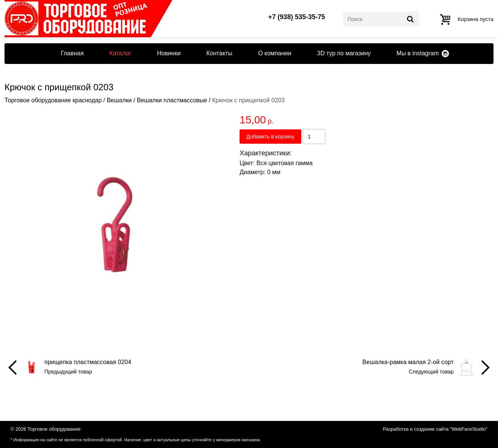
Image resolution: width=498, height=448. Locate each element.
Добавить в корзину (270, 137)
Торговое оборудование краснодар (53, 100)
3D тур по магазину (344, 53)
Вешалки (119, 100)
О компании (275, 53)
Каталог (120, 53)
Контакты (219, 53)
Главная (72, 53)
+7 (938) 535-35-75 (297, 17)
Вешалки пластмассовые (172, 100)
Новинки (169, 53)
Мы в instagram (418, 53)
